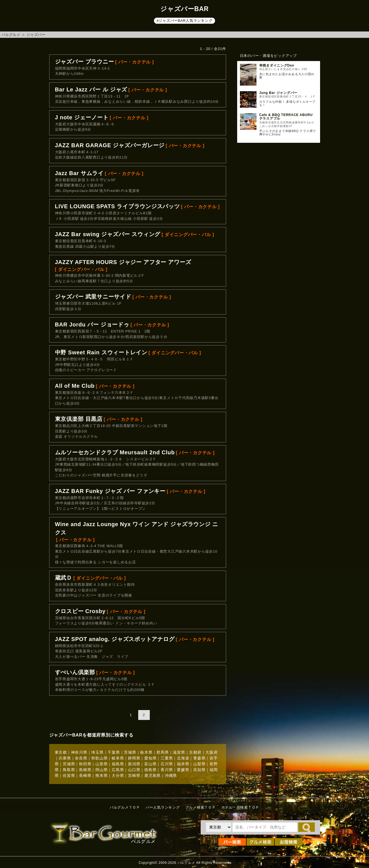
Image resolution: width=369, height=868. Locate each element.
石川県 (167, 764)
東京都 (61, 752)
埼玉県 (97, 752)
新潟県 (134, 764)
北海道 (183, 758)
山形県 (101, 764)
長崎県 (85, 775)
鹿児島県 (152, 775)
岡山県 (101, 770)
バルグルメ (11, 35)
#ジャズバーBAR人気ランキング (185, 21)
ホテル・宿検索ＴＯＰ (240, 807)
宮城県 (69, 764)
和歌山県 (99, 758)
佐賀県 (69, 775)
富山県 (150, 764)
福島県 (118, 764)
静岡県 (134, 758)
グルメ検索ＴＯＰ (201, 807)
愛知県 (150, 758)
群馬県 (163, 752)
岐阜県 (118, 758)
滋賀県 (179, 752)
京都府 (195, 752)
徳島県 (150, 770)
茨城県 (130, 752)
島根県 (85, 770)
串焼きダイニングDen (277, 65)
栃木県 (146, 752)
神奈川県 (79, 752)
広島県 (118, 770)
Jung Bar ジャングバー (278, 93)
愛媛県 (183, 770)
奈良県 (81, 758)
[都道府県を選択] (219, 827)
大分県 (118, 775)
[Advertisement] (279, 237)
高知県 (199, 770)
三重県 (167, 758)
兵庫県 (65, 758)
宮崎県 (134, 775)
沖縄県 (171, 775)
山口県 (134, 770)
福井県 (183, 764)
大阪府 (211, 752)
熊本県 (101, 775)
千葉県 (114, 752)
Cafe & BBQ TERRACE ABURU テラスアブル (286, 117)
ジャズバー (36, 35)
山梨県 (199, 764)
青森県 (199, 758)
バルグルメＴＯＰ (125, 807)
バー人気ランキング (163, 807)
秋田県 (85, 764)
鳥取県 (69, 770)
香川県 (167, 770)
